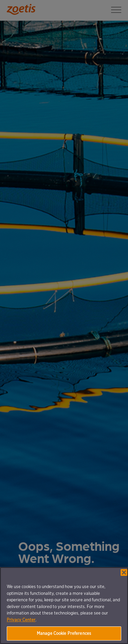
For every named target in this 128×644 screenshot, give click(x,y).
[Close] (124, 572)
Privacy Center (21, 620)
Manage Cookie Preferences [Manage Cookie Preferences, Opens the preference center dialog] (64, 633)
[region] (64, 606)
